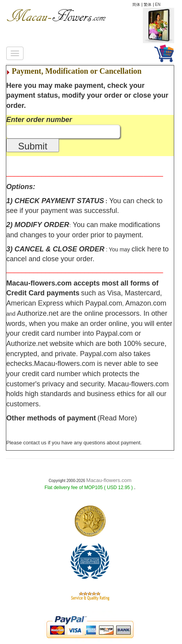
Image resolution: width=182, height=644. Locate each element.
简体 (136, 5)
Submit (33, 146)
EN (158, 5)
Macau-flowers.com (109, 480)
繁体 (148, 5)
